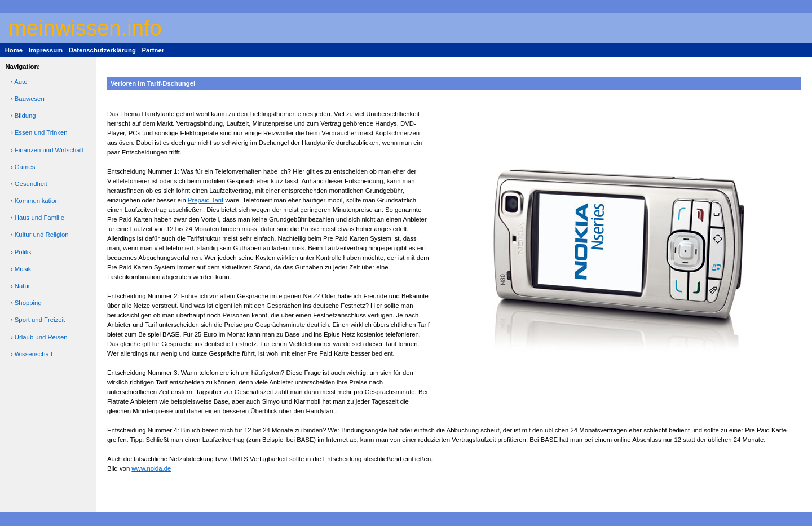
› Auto (19, 82)
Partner (153, 50)
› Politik (21, 252)
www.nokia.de (151, 468)
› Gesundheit (29, 184)
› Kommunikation (35, 201)
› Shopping (26, 303)
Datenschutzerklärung (102, 50)
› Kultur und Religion (40, 235)
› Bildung (23, 116)
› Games (23, 167)
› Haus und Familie (37, 218)
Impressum (46, 50)
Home (14, 50)
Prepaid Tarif (206, 200)
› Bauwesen (28, 99)
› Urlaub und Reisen (39, 337)
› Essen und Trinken (39, 132)
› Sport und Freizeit (38, 320)
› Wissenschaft (32, 354)
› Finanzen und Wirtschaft (47, 150)
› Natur (21, 286)
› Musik (21, 269)
